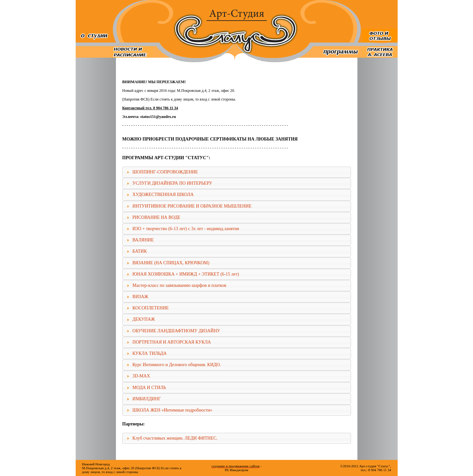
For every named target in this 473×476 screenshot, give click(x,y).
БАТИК (140, 251)
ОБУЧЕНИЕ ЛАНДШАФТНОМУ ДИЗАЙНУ (176, 331)
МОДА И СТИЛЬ (149, 388)
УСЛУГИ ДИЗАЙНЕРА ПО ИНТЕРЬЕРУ (172, 183)
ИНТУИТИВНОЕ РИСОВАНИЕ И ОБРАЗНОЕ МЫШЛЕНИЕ (192, 206)
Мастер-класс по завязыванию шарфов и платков (179, 285)
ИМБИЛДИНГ (147, 399)
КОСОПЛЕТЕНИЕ (151, 308)
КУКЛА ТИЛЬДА (149, 353)
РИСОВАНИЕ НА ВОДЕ (156, 217)
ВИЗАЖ (140, 297)
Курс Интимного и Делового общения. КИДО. (177, 365)
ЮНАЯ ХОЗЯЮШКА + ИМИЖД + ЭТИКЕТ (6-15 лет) (186, 274)
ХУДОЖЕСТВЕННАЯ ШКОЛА (163, 194)
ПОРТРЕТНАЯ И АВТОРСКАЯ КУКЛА (172, 342)
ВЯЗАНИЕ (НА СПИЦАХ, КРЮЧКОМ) (171, 263)
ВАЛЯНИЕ (143, 240)
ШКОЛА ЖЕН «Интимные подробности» (172, 410)
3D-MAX (141, 376)
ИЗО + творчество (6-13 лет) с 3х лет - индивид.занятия (186, 229)
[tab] (237, 172)
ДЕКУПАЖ (144, 319)
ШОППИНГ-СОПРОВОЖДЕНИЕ (165, 172)
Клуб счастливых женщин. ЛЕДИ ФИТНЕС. (175, 438)
